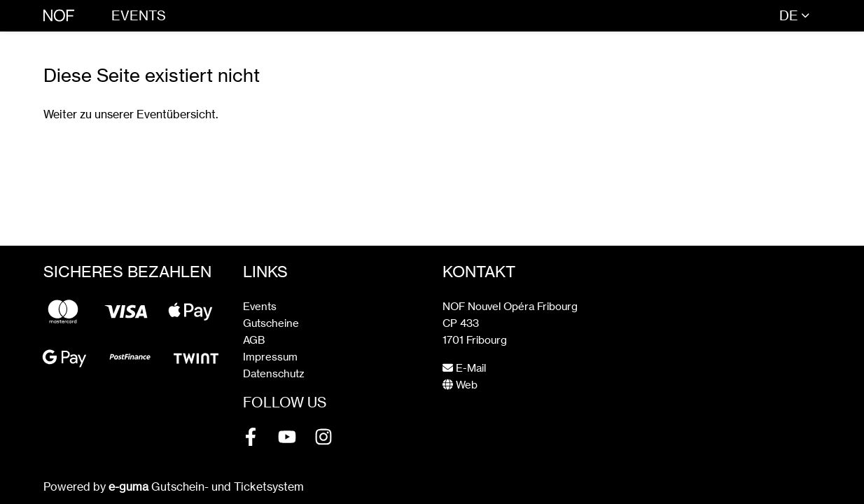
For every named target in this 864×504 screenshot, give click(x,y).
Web (460, 385)
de (789, 15)
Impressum (270, 357)
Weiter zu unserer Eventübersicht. (131, 114)
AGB (254, 340)
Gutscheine (271, 323)
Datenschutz (274, 373)
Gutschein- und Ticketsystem (206, 486)
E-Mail (464, 368)
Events (139, 15)
